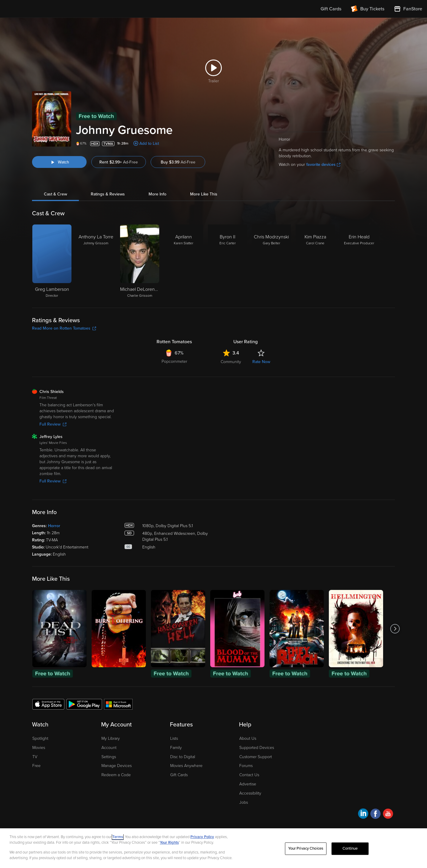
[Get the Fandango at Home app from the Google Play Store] (84, 704)
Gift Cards (179, 775)
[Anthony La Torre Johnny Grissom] (96, 261)
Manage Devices (117, 766)
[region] (213, 848)
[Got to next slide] (395, 629)
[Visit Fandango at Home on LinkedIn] (363, 815)
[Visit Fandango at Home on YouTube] (388, 815)
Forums (246, 766)
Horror (54, 526)
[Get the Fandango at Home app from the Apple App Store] (48, 704)
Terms (118, 837)
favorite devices (323, 165)
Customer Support (256, 757)
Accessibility (250, 793)
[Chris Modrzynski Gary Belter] (271, 261)
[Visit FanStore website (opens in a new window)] (408, 9)
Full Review (53, 424)
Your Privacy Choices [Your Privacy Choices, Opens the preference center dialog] (306, 848)
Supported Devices (257, 748)
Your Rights (169, 843)
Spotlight (40, 738)
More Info (157, 194)
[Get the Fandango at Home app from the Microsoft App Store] (118, 704)
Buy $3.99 (178, 162)
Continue (350, 848)
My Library (111, 738)
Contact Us (249, 775)
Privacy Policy (202, 837)
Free (36, 766)
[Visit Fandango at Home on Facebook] (376, 815)
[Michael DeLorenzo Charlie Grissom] (140, 261)
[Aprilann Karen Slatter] (184, 261)
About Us (248, 738)
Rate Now (261, 362)
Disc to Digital (183, 757)
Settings (109, 757)
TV (35, 757)
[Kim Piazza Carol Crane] (315, 261)
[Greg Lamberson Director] (52, 261)
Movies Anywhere (186, 766)
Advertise (248, 784)
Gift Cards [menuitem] (331, 9)
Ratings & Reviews (108, 194)
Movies (39, 748)
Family (176, 748)
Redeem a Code (116, 775)
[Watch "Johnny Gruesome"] (59, 162)
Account (109, 748)
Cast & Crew (55, 194)
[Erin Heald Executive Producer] (359, 261)
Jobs (244, 802)
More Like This (204, 194)
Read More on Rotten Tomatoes (64, 328)
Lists (174, 738)
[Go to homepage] (41, 9)
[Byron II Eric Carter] (227, 261)
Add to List (149, 143)
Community (231, 362)
